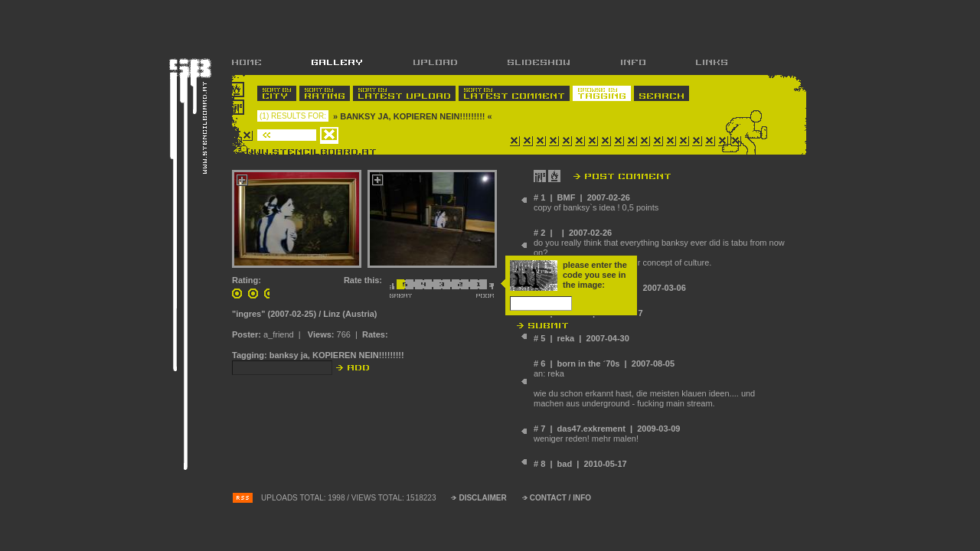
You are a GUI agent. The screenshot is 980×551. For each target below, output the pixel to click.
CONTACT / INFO (560, 498)
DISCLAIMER (482, 498)
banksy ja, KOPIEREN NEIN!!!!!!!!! (337, 355)
